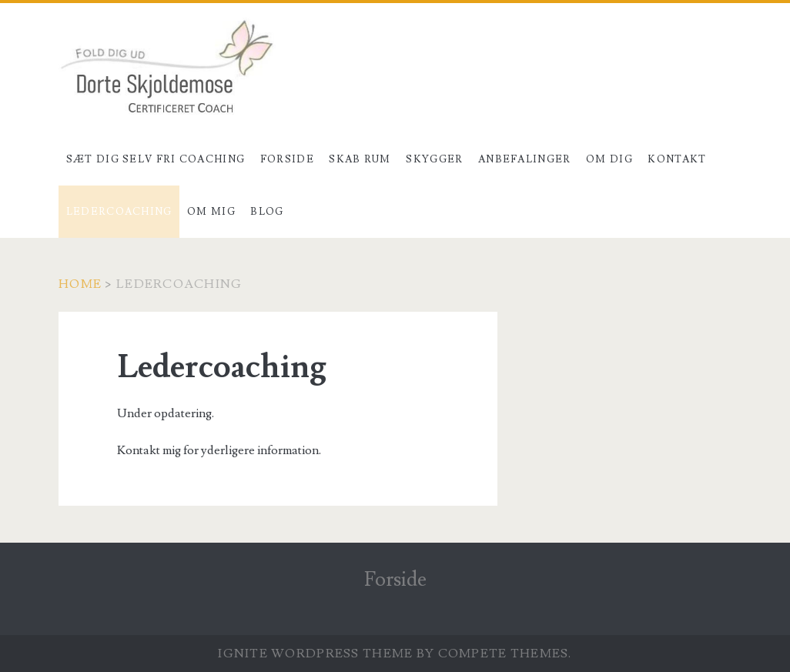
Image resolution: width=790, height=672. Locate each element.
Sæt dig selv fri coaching (156, 159)
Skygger (434, 159)
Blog (267, 212)
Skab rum (360, 159)
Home (80, 284)
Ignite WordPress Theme (315, 654)
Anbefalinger (525, 159)
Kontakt (677, 159)
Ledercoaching (119, 212)
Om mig (211, 212)
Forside (287, 159)
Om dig (609, 159)
